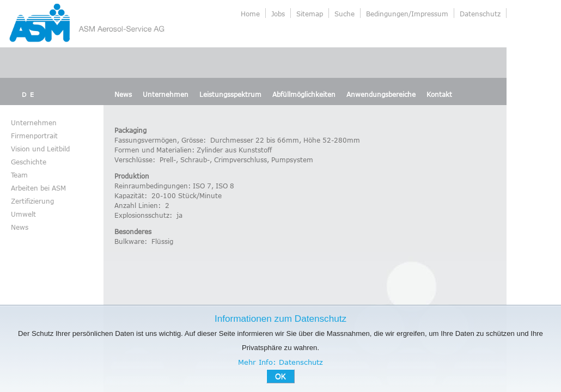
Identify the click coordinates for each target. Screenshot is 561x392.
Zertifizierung (32, 201)
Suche (344, 14)
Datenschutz (480, 14)
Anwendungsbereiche (381, 94)
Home (250, 14)
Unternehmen (166, 94)
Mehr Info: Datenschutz (280, 362)
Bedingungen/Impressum (407, 14)
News (123, 94)
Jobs (278, 14)
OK (280, 376)
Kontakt (439, 94)
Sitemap (310, 14)
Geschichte (29, 162)
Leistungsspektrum (230, 94)
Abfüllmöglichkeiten (304, 94)
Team (19, 175)
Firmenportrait (34, 136)
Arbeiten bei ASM (38, 188)
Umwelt (23, 214)
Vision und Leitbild (40, 149)
